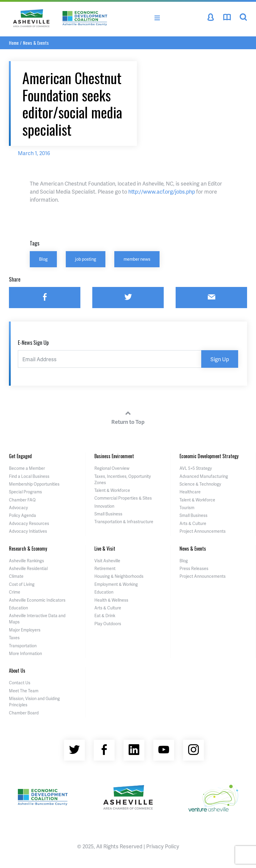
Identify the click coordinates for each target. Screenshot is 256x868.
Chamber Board (24, 713)
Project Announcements (203, 531)
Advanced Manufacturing (204, 476)
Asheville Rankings (26, 561)
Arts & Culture (193, 523)
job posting (86, 259)
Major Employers (25, 630)
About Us (17, 671)
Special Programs (25, 492)
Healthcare (190, 492)
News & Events (36, 43)
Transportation (23, 646)
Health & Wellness (111, 600)
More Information (25, 653)
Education (18, 608)
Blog (43, 259)
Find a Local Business (29, 476)
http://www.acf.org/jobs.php (162, 191)
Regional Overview (112, 468)
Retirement (105, 568)
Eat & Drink (105, 616)
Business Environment (114, 456)
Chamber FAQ (22, 500)
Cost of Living (22, 584)
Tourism (187, 508)
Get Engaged (20, 456)
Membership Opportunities (34, 484)
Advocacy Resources (29, 523)
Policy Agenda (22, 515)
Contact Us (20, 683)
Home (14, 43)
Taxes (14, 638)
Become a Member (27, 468)
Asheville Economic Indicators (37, 600)
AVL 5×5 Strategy (196, 468)
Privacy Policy (163, 846)
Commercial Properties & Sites (123, 498)
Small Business (108, 514)
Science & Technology (200, 484)
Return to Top (128, 417)
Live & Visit (105, 549)
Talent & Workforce (112, 490)
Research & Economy (28, 549)
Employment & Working (116, 584)
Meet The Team (24, 691)
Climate (16, 576)
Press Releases (194, 568)
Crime (15, 592)
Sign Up (220, 359)
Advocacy (18, 508)
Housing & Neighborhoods (119, 576)
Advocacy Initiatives (28, 531)
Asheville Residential (28, 568)
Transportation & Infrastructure (124, 522)
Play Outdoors (108, 624)
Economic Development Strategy (209, 456)
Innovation (104, 506)
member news (137, 259)
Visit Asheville (107, 561)
